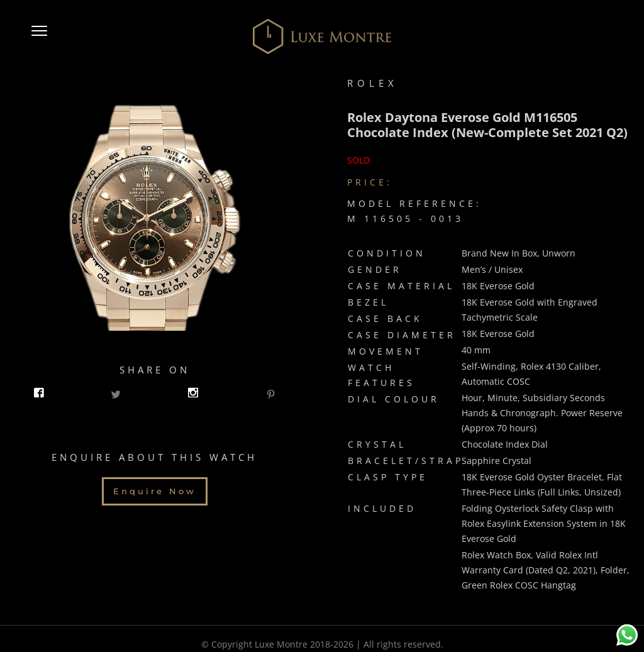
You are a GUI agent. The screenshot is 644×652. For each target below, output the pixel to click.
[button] (39, 36)
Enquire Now (155, 489)
